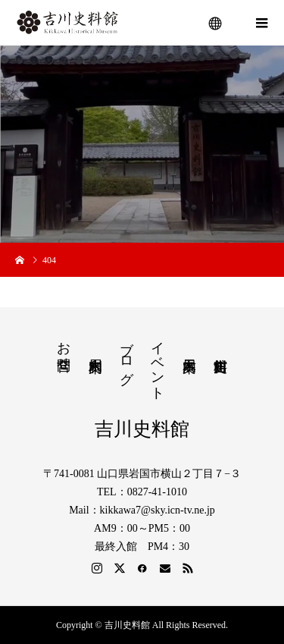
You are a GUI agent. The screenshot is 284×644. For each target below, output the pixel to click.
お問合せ (64, 348)
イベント (158, 363)
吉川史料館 (142, 429)
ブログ (126, 355)
